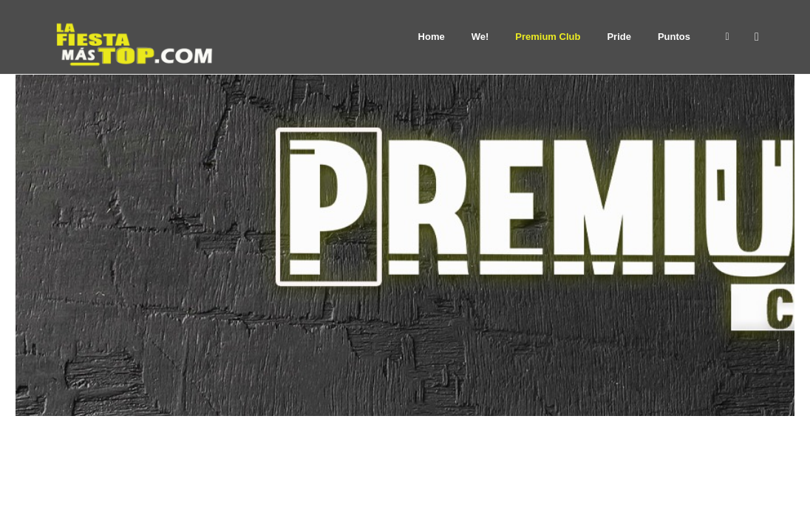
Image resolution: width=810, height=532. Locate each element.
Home (432, 37)
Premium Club (548, 37)
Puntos (674, 37)
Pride (619, 37)
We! (480, 37)
